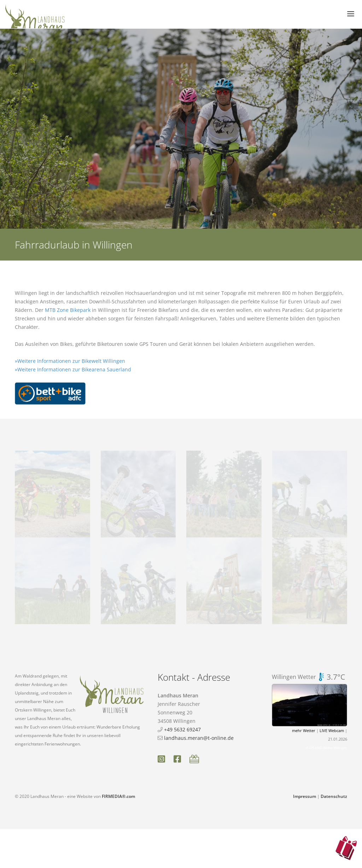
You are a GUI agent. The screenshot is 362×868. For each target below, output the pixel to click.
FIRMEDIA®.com (118, 796)
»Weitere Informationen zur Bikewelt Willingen (70, 361)
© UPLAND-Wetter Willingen (326, 748)
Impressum (305, 796)
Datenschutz (334, 796)
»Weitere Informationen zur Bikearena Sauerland (73, 369)
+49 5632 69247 (182, 729)
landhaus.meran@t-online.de (199, 738)
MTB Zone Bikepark (68, 310)
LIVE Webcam (332, 730)
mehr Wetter (304, 730)
